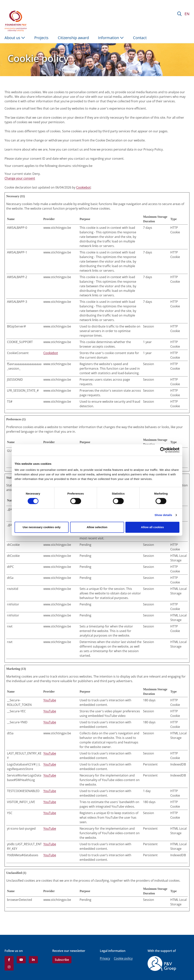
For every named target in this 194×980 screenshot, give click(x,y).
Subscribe (62, 960)
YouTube (50, 700)
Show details (163, 515)
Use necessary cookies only (41, 527)
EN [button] (187, 14)
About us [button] (15, 38)
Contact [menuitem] (140, 38)
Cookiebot (83, 187)
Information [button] (111, 38)
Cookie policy (123, 958)
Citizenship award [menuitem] (73, 38)
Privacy (105, 958)
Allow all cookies (152, 527)
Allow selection (97, 527)
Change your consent (20, 178)
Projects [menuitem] (41, 38)
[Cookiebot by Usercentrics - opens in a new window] (163, 450)
